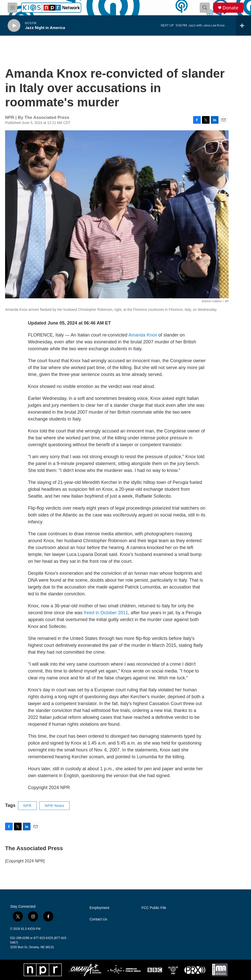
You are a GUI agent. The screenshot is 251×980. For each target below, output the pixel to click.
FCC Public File (154, 908)
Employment (99, 908)
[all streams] (244, 25)
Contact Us (98, 919)
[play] (14, 26)
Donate (230, 8)
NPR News (54, 806)
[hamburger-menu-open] (12, 8)
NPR (28, 806)
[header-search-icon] (205, 8)
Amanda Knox (143, 335)
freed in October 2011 (106, 613)
